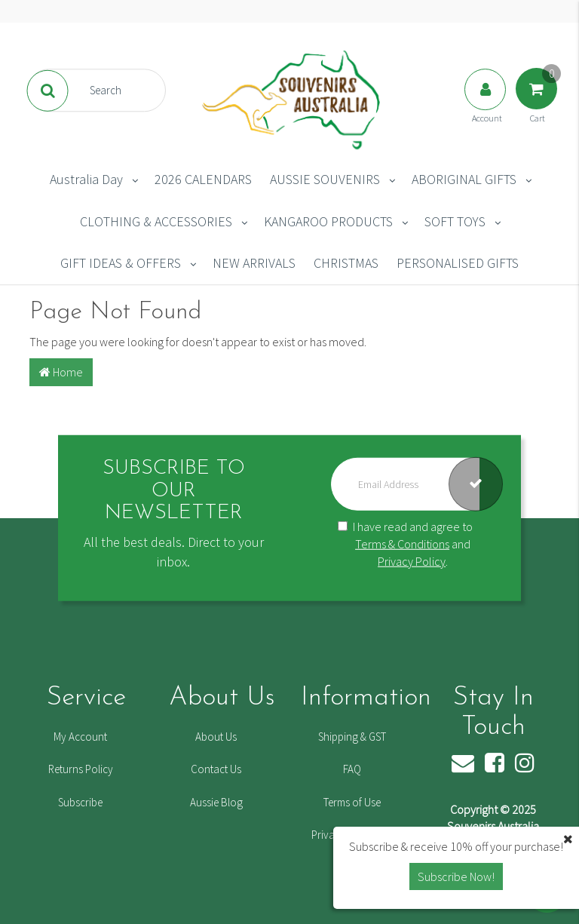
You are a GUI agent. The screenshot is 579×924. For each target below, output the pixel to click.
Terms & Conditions (402, 544)
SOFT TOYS (455, 221)
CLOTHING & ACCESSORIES (156, 221)
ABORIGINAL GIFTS (464, 179)
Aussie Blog (216, 802)
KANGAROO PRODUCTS (328, 221)
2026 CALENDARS (203, 179)
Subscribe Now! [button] (456, 876)
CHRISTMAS (346, 263)
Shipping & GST (352, 737)
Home (61, 372)
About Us (216, 737)
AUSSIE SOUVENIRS (325, 179)
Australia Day (86, 179)
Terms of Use (352, 802)
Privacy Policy (412, 560)
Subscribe (80, 802)
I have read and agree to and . (405, 544)
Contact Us (216, 769)
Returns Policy (81, 769)
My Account (80, 737)
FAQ (352, 769)
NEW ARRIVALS (254, 263)
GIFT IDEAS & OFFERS (121, 263)
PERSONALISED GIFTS (458, 263)
